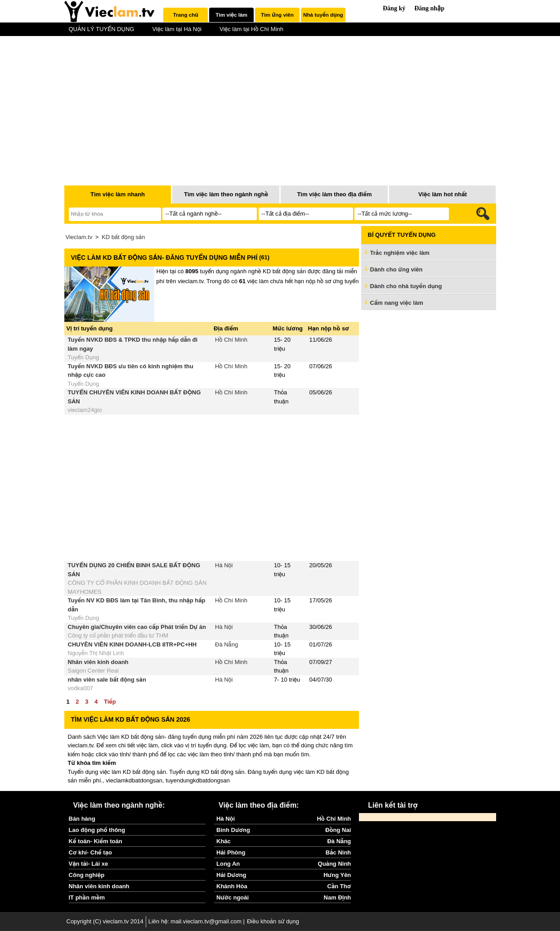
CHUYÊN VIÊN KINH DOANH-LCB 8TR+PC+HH (132, 644)
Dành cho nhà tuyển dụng (406, 286)
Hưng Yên (337, 875)
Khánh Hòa (232, 886)
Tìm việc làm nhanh (118, 194)
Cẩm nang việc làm (397, 303)
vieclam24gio (85, 410)
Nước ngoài (233, 897)
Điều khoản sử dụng (273, 921)
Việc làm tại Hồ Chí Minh (251, 29)
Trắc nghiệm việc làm (405, 253)
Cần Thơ (339, 886)
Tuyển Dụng (84, 357)
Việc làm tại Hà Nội (177, 29)
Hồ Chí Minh (231, 340)
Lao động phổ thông (97, 830)
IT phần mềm (87, 897)
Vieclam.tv (79, 237)
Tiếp (110, 702)
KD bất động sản (123, 237)
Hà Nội (224, 565)
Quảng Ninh (335, 864)
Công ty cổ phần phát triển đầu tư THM (118, 635)
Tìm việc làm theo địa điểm (334, 194)
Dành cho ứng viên (396, 269)
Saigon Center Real (93, 671)
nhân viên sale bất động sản (107, 680)
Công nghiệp (87, 875)
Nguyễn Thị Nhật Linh (96, 653)
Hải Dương (231, 875)
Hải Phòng (231, 852)
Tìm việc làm (231, 15)
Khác (224, 841)
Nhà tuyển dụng (323, 15)
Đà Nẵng (226, 644)
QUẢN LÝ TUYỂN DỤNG (102, 29)
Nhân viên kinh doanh (98, 662)
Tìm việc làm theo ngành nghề (226, 194)
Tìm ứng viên (277, 15)
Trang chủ (186, 15)
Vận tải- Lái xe (89, 864)
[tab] (186, 15)
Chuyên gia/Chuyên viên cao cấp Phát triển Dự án (137, 627)
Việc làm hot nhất (443, 194)
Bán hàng (82, 819)
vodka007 (81, 688)
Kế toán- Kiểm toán (96, 841)
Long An (228, 864)
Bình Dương (233, 830)
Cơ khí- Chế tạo (90, 852)
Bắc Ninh (338, 852)
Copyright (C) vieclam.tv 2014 (105, 921)
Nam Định (338, 897)
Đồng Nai (338, 830)
